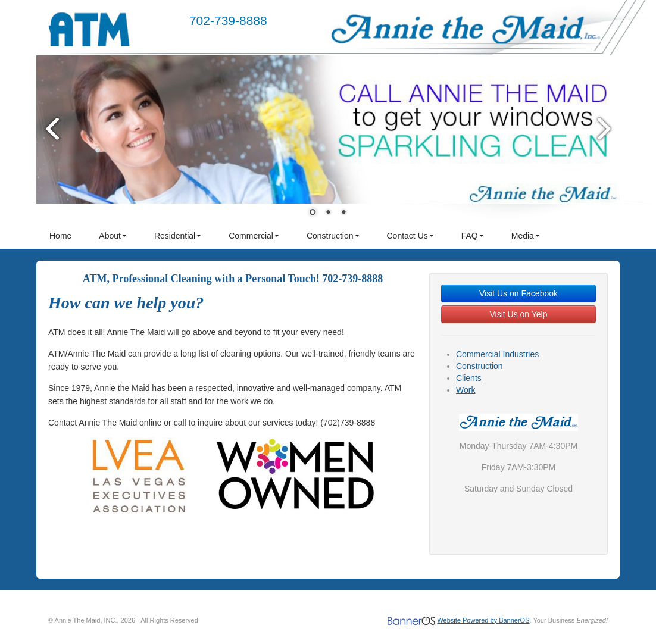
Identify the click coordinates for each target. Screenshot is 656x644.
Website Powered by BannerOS (483, 620)
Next (605, 128)
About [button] (113, 236)
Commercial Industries (497, 354)
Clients (469, 378)
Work (466, 390)
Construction (479, 366)
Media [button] (526, 236)
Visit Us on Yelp (518, 314)
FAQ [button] (473, 236)
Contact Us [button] (410, 236)
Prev (51, 128)
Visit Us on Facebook (518, 293)
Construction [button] (333, 236)
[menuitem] (61, 236)
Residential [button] (178, 236)
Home (60, 236)
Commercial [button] (254, 236)
